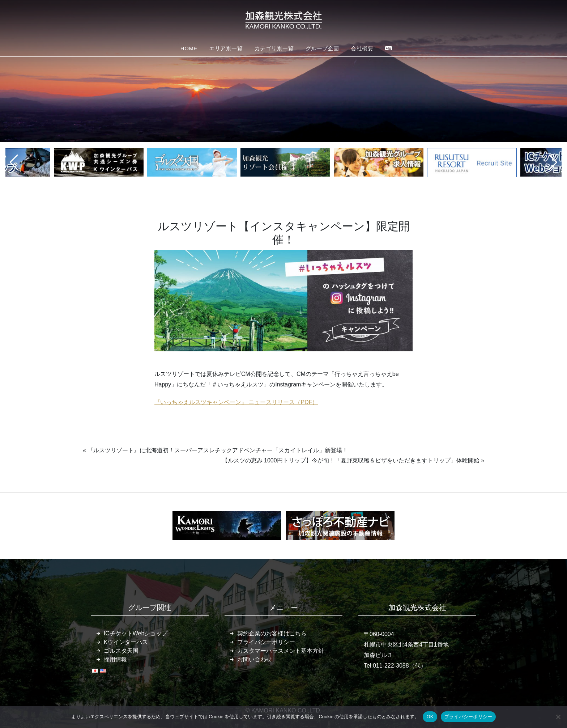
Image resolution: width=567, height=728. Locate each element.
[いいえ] (558, 717)
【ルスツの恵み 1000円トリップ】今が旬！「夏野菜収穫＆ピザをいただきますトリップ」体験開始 (351, 460)
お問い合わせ (255, 659)
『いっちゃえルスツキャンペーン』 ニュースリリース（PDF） (236, 402)
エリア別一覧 (226, 48)
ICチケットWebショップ (136, 633)
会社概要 (362, 48)
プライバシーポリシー (266, 642)
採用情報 (115, 659)
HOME (189, 48)
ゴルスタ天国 (121, 651)
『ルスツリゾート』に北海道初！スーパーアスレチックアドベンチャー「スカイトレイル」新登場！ (218, 450)
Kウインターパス (126, 642)
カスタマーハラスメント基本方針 (281, 651)
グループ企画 (322, 48)
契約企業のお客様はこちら (272, 633)
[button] (14, 162)
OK (430, 717)
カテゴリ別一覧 (274, 48)
